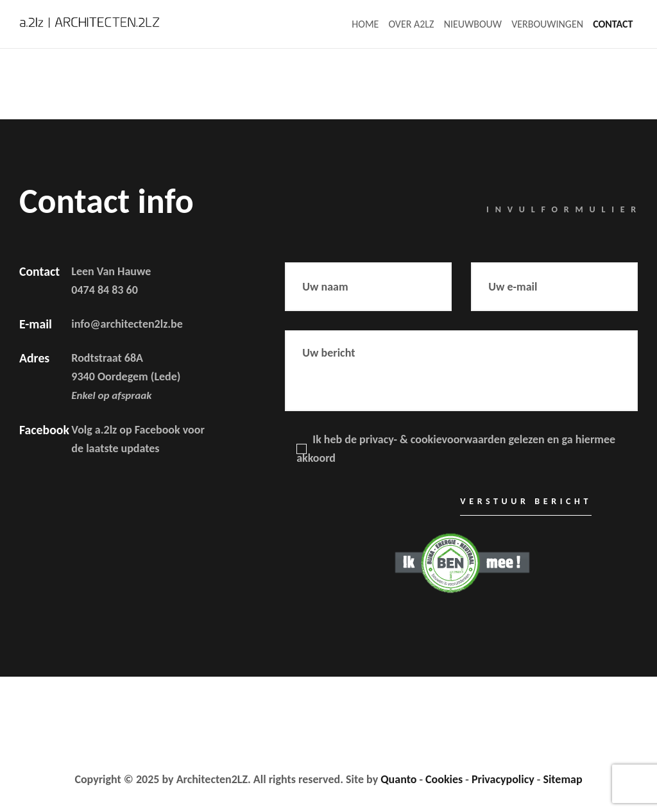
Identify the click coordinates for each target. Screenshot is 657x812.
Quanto (398, 779)
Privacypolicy (503, 779)
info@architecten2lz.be (127, 324)
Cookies (444, 779)
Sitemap (562, 779)
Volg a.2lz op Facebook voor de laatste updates (138, 439)
